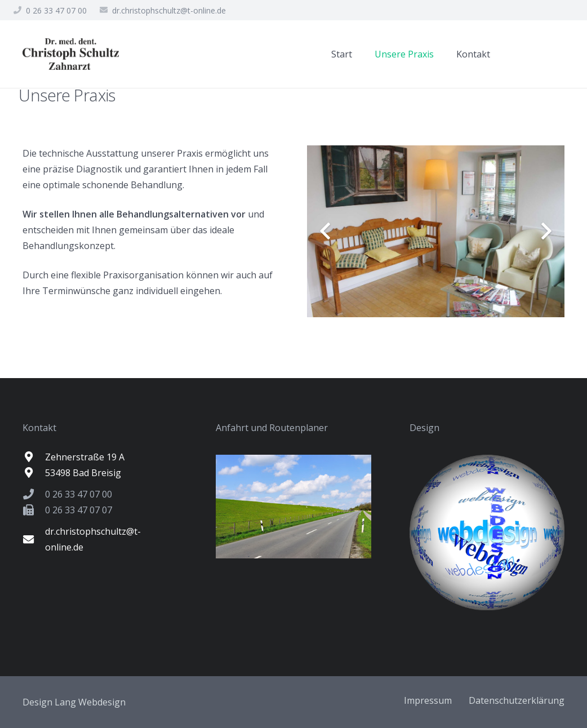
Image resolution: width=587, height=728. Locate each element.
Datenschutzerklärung (517, 700)
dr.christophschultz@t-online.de (169, 10)
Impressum (428, 700)
